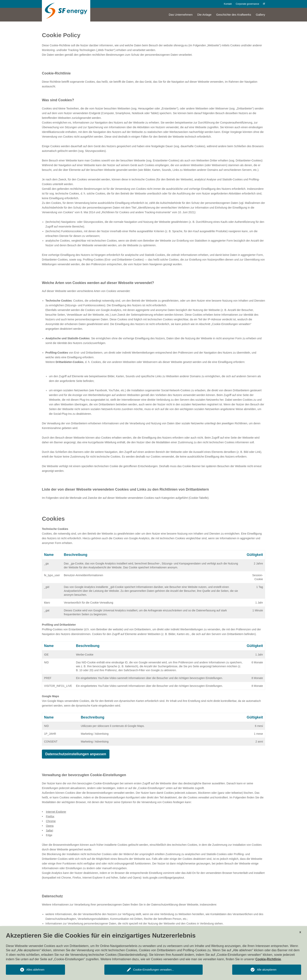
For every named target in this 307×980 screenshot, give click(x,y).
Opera (50, 826)
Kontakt (228, 4)
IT (264, 4)
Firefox (50, 816)
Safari (49, 830)
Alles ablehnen (35, 970)
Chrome (51, 821)
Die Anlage (205, 15)
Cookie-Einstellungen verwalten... (153, 970)
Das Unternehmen (181, 15)
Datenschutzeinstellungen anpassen (76, 754)
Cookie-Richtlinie (268, 959)
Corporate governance (247, 4)
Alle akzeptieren (267, 970)
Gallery (260, 15)
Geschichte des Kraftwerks (234, 15)
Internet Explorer (56, 812)
